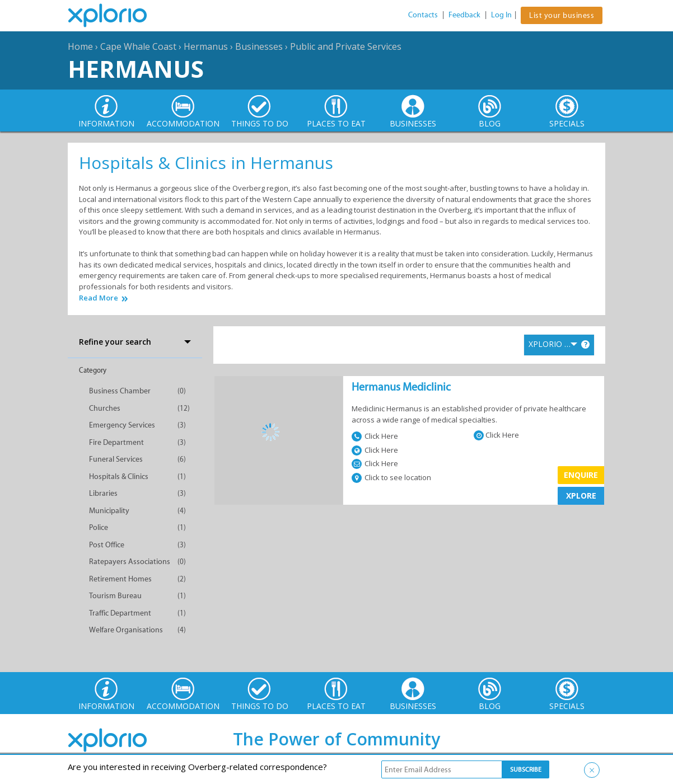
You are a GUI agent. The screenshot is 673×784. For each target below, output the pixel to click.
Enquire (581, 475)
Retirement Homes (120, 579)
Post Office (107, 545)
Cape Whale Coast (138, 46)
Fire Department (116, 442)
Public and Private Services (346, 46)
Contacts (423, 15)
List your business (562, 15)
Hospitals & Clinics (119, 476)
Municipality (109, 511)
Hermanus (206, 46)
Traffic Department (120, 613)
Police (99, 527)
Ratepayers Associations (130, 562)
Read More (99, 298)
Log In (501, 15)
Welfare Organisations (126, 630)
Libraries (103, 493)
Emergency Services (122, 425)
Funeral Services (116, 459)
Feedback (464, 15)
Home (80, 46)
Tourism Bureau (115, 596)
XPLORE (581, 496)
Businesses (259, 46)
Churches (105, 408)
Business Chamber (120, 391)
